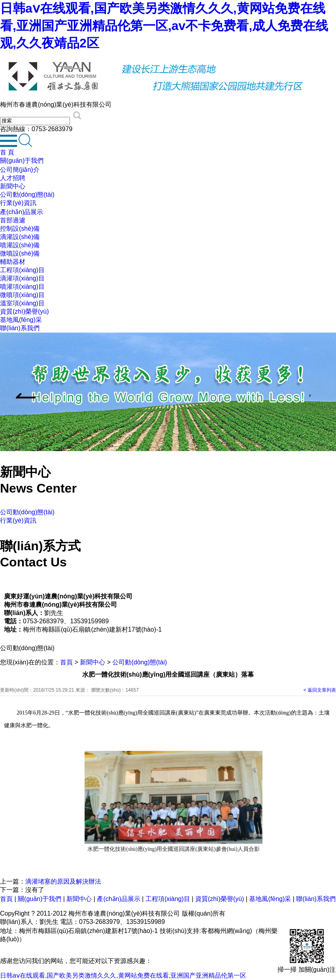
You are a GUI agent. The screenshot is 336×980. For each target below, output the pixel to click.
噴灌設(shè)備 (20, 245)
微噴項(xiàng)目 (22, 295)
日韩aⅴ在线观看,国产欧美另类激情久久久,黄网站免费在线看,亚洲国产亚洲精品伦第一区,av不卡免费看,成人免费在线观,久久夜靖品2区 (164, 26)
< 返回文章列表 (320, 690)
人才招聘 (13, 178)
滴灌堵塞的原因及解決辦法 (63, 881)
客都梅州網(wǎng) (227, 931)
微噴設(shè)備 (20, 253)
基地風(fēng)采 (21, 320)
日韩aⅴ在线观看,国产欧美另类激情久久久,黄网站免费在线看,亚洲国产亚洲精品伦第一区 (123, 975)
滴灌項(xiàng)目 (22, 278)
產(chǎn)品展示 (22, 212)
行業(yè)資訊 (18, 203)
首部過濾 (13, 220)
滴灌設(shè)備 (20, 237)
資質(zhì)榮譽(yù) (25, 311)
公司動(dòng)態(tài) (27, 195)
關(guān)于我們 (22, 161)
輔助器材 (13, 262)
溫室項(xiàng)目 (22, 303)
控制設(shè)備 (20, 229)
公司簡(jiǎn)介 (20, 170)
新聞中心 (13, 186)
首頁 (66, 662)
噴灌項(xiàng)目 (22, 287)
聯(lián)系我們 (20, 328)
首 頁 (7, 152)
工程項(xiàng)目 (22, 270)
